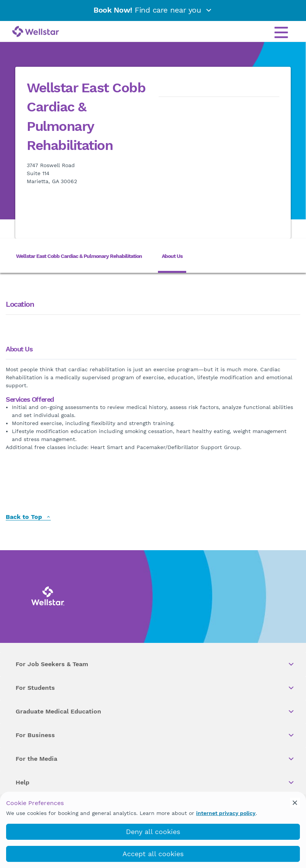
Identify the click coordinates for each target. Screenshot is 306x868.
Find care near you (153, 10)
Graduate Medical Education (155, 712)
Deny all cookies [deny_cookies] (153, 832)
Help (155, 783)
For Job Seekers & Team (155, 664)
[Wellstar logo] (36, 32)
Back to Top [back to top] (28, 517)
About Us (172, 256)
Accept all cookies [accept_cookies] (153, 854)
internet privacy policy (226, 813)
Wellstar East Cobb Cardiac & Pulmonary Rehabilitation (79, 256)
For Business (155, 735)
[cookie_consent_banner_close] (295, 803)
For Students (155, 688)
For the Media (155, 759)
